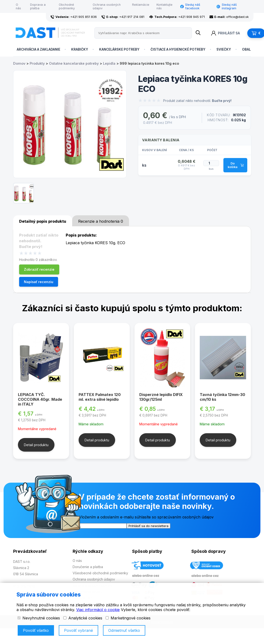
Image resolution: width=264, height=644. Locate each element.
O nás (18, 6)
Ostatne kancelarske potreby (74, 63)
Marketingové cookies (128, 618)
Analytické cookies (83, 618)
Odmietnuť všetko (124, 630)
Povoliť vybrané (78, 630)
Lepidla (109, 63)
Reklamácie (141, 5)
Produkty (37, 63)
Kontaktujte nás (164, 6)
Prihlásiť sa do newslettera (148, 526)
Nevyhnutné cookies (39, 618)
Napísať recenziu (39, 282)
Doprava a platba (38, 6)
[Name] (198, 33)
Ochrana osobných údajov (107, 6)
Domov (19, 63)
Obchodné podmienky (67, 6)
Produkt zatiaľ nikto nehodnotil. (197, 101)
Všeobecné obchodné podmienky (100, 573)
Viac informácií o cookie (98, 610)
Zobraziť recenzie (39, 269)
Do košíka (236, 165)
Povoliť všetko (36, 630)
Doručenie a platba (88, 567)
